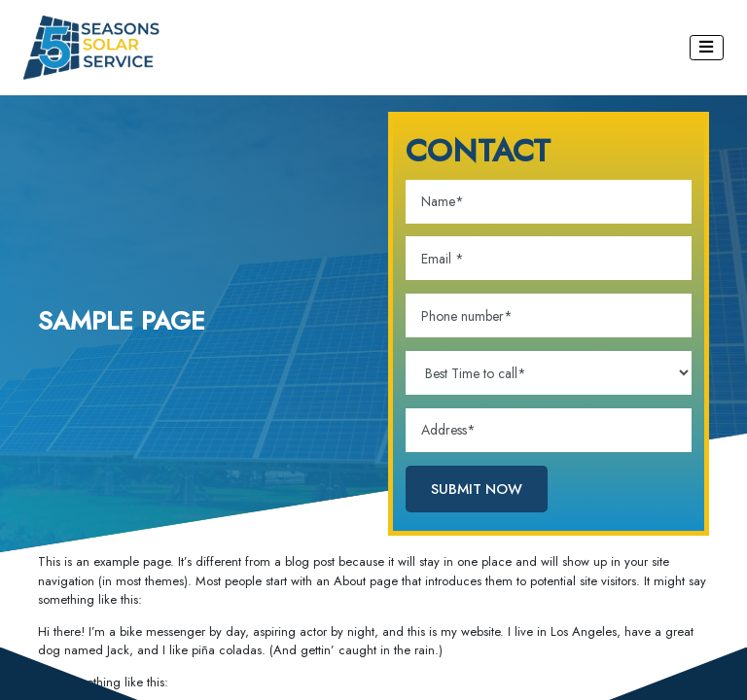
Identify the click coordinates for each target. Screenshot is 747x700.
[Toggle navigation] (707, 48)
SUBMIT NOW (477, 489)
